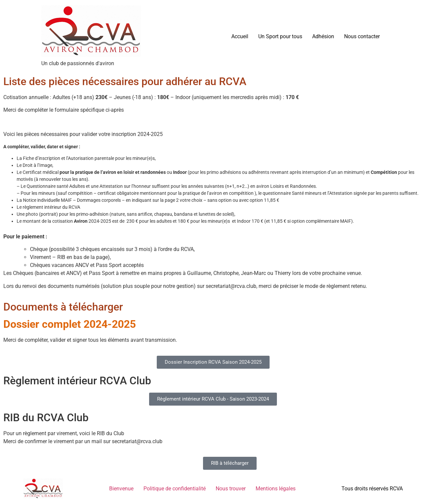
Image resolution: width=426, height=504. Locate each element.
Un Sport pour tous (280, 36)
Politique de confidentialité (175, 489)
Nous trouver (231, 489)
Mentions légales (276, 489)
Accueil (240, 36)
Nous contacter (362, 36)
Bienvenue (121, 489)
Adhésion (323, 36)
